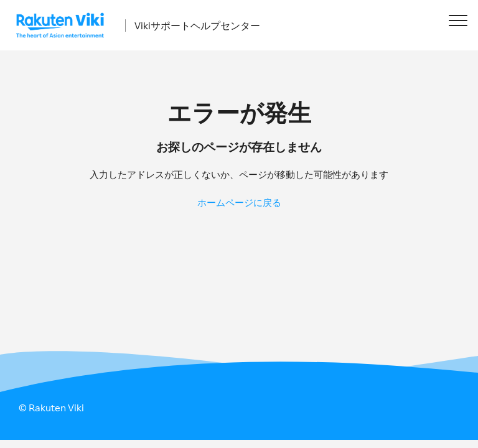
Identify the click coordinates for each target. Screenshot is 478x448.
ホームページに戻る (239, 203)
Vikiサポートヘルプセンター (197, 26)
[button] (458, 20)
